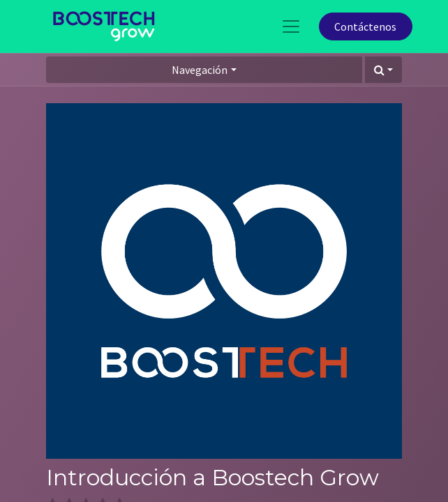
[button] (383, 70)
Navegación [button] (200, 70)
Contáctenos (365, 26)
